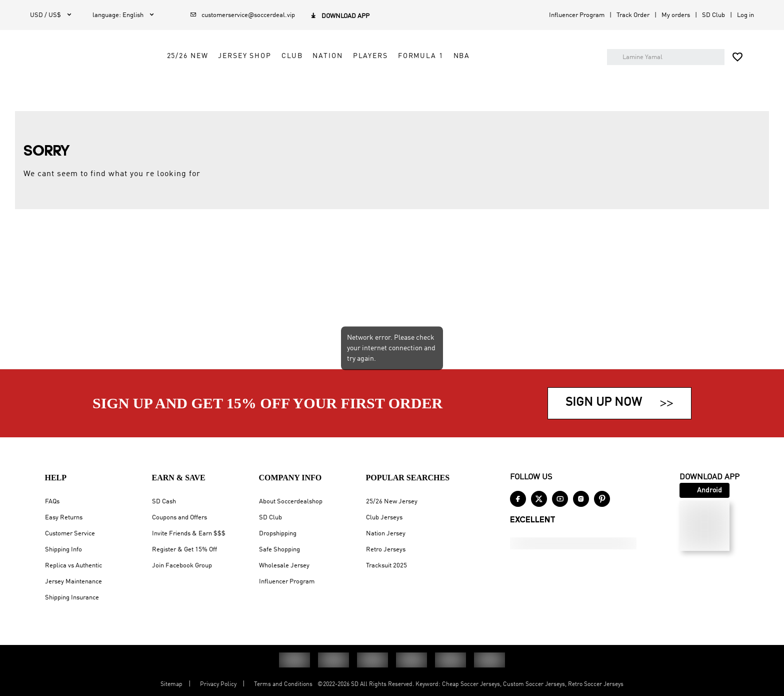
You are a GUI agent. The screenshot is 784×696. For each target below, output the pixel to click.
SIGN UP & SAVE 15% (227, 117)
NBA (546, 84)
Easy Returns (64, 518)
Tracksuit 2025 (386, 566)
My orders (676, 15)
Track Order (633, 15)
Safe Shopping (279, 550)
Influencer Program (577, 15)
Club (376, 84)
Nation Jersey (386, 534)
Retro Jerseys (386, 550)
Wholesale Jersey (284, 566)
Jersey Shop (329, 84)
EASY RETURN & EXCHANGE (558, 117)
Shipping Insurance (72, 598)
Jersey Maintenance (73, 582)
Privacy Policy (218, 684)
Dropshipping (278, 534)
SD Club (713, 15)
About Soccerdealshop (291, 502)
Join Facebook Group (182, 566)
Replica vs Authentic (73, 566)
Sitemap (171, 684)
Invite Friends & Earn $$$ (189, 534)
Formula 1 (505, 84)
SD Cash (164, 502)
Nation (412, 84)
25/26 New (272, 84)
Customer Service (70, 534)
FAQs (52, 502)
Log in (745, 15)
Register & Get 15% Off (184, 550)
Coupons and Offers (179, 518)
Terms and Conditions (283, 684)
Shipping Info (63, 550)
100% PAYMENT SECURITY (387, 117)
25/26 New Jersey (392, 502)
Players (454, 84)
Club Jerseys (384, 518)
